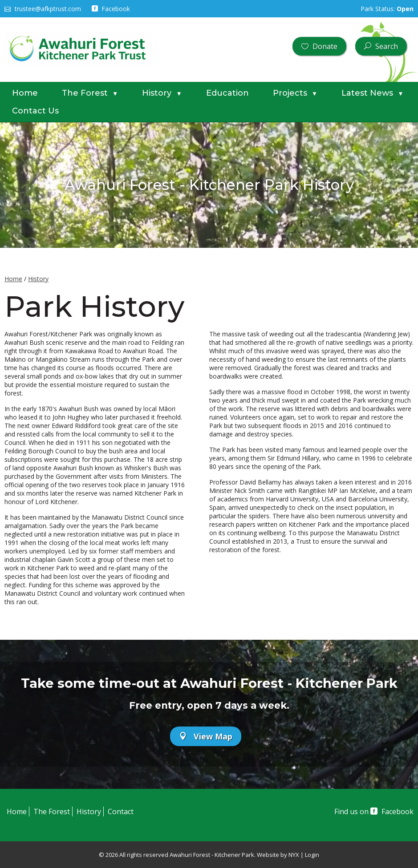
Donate (319, 46)
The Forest (90, 93)
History (162, 93)
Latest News (372, 93)
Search (381, 46)
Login (312, 855)
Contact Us (35, 111)
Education (227, 93)
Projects (295, 93)
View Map (206, 736)
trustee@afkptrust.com (43, 9)
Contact (121, 811)
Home (25, 93)
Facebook (111, 9)
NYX (294, 855)
